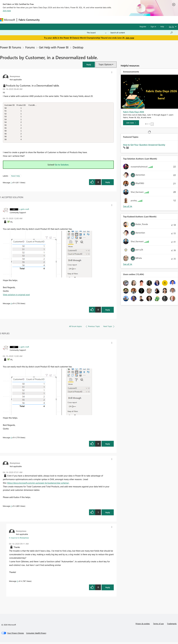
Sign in (153, 26)
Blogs (94, 20)
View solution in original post (16, 296)
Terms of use (158, 625)
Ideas (70, 20)
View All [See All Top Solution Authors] (128, 206)
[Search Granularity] (97, 33)
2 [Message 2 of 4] (11, 508)
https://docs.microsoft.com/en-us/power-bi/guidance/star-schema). (38, 485)
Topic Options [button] (105, 64)
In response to (19, 539)
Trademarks (172, 625)
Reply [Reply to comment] (108, 312)
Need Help (16, 178)
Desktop (78, 47)
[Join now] (131, 123)
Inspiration (58, 20)
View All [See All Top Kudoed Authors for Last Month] (128, 264)
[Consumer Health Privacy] (36, 635)
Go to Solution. (62, 166)
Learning (105, 20)
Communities (82, 20)
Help (162, 26)
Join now (7, 11)
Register (143, 26)
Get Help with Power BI (54, 47)
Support (117, 20)
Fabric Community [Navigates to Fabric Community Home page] (29, 20)
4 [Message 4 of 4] (11, 305)
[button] (89, 64)
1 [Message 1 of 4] (11, 184)
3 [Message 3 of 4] (17, 583)
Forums (46, 20)
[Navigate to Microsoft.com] (8, 20)
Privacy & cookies (143, 625)
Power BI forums (11, 47)
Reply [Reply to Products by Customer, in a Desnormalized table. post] (108, 184)
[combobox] (142, 33)
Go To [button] (171, 27)
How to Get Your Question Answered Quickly (144, 145)
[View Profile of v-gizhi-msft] (24, 211)
